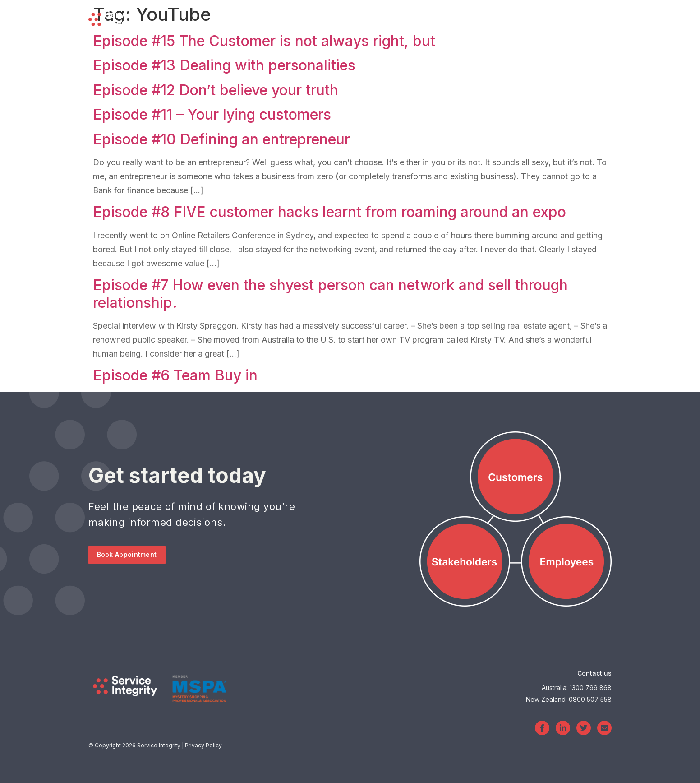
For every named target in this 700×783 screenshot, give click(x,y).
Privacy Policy (203, 745)
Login (535, 18)
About (486, 18)
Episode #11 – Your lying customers (212, 114)
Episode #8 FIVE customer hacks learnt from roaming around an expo (329, 212)
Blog (443, 18)
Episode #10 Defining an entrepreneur (221, 139)
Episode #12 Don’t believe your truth (216, 90)
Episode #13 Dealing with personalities (224, 65)
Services (391, 18)
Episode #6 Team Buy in (175, 375)
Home (336, 18)
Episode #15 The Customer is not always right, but (264, 41)
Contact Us (593, 18)
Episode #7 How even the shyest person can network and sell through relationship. (330, 294)
